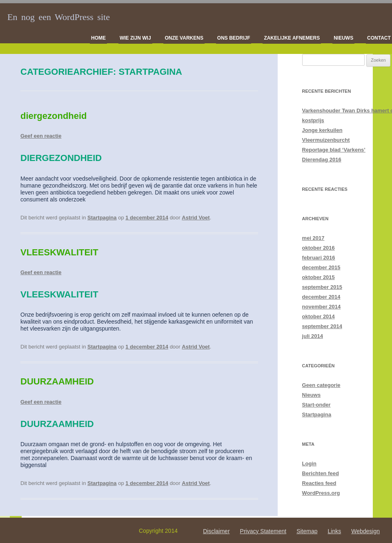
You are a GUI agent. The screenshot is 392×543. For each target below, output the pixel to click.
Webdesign (365, 531)
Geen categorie (321, 385)
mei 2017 (313, 238)
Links (335, 531)
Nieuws (343, 38)
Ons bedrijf (234, 38)
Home (98, 38)
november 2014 (322, 307)
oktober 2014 (318, 316)
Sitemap (307, 531)
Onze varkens (184, 38)
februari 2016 (319, 258)
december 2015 (321, 267)
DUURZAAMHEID (57, 381)
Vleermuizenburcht (326, 140)
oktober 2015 (318, 277)
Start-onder (316, 405)
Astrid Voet (196, 218)
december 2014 (321, 297)
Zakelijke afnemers (292, 38)
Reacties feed (319, 483)
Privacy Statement (263, 531)
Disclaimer (216, 531)
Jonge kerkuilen (322, 130)
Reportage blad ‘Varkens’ (334, 150)
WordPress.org (321, 493)
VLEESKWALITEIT (59, 252)
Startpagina (102, 218)
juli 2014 (313, 336)
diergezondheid (54, 116)
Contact (379, 38)
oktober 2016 (318, 248)
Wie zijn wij (135, 38)
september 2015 (322, 287)
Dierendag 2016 (322, 160)
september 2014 (322, 326)
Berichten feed (321, 473)
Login (309, 464)
